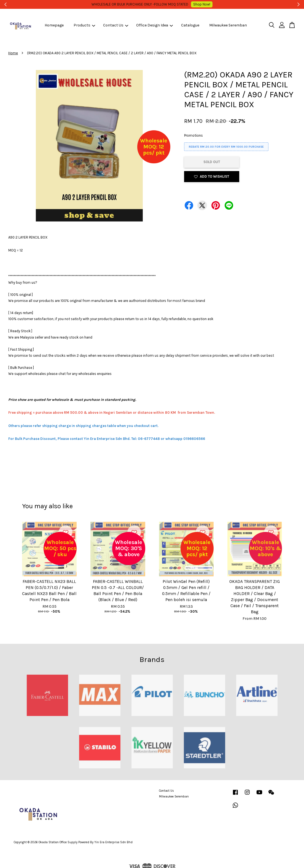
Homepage (54, 25)
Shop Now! (194, 4)
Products (84, 25)
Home (13, 53)
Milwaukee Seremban (228, 25)
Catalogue (190, 25)
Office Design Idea (154, 25)
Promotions (193, 135)
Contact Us (116, 25)
